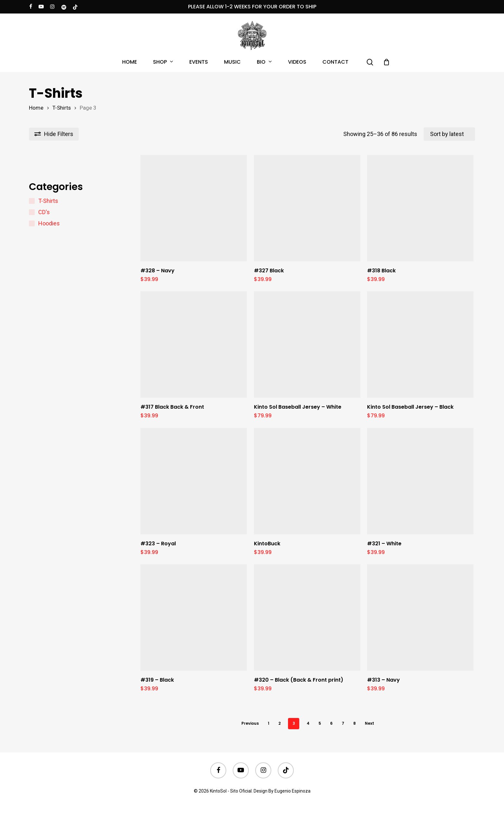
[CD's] (32, 212)
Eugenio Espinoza (292, 791)
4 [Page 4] (308, 723)
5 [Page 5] (320, 723)
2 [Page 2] (279, 723)
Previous (250, 723)
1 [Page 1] (269, 723)
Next (369, 723)
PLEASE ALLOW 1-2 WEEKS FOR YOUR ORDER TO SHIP (252, 7)
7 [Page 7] (343, 723)
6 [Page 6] (331, 723)
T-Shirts (62, 108)
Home (36, 108)
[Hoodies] (32, 223)
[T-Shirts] (32, 201)
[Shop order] (449, 134)
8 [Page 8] (355, 723)
